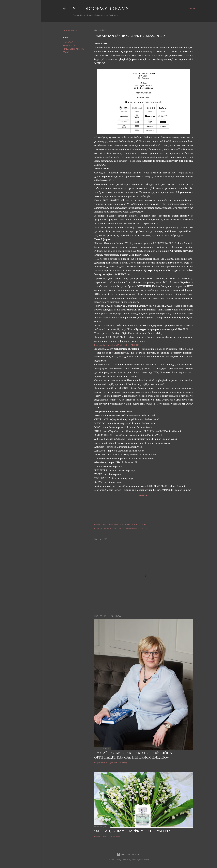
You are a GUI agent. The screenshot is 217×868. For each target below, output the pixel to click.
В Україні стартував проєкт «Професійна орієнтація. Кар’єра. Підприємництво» (133, 755)
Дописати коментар (118, 763)
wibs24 (147, 860)
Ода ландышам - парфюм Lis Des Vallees (132, 831)
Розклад (143, 495)
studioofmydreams (101, 9)
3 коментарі (115, 836)
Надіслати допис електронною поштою (127, 524)
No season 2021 (71, 46)
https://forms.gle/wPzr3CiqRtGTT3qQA (117, 345)
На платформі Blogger (129, 854)
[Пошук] (191, 9)
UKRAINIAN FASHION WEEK (135, 528)
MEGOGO (68, 42)
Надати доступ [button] (70, 30)
